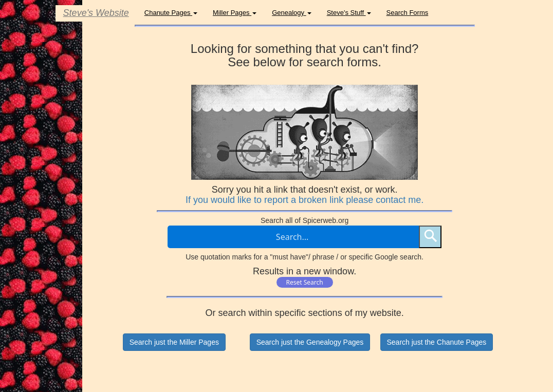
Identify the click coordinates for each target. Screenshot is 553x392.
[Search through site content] (293, 237)
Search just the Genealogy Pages (310, 342)
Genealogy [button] (292, 13)
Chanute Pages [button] (171, 13)
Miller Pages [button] (235, 13)
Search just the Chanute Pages (437, 342)
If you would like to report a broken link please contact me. (305, 200)
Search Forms (408, 13)
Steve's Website (96, 13)
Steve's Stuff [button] (349, 13)
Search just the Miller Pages (174, 342)
